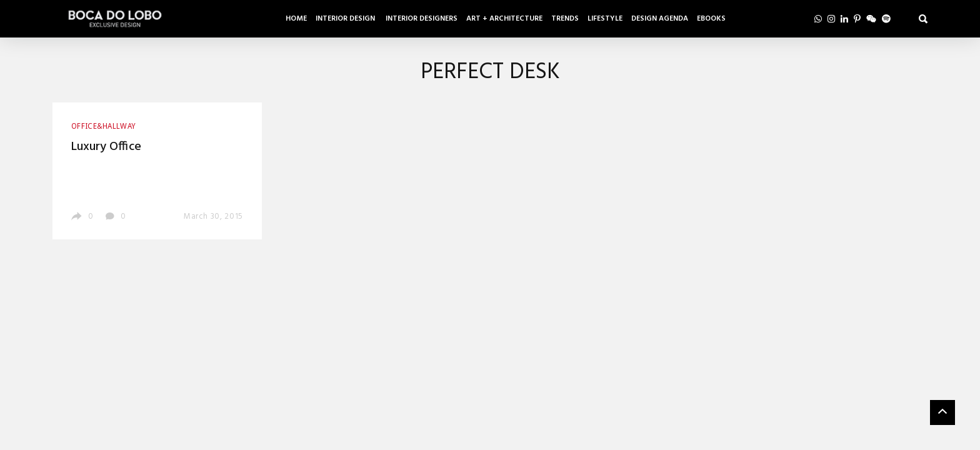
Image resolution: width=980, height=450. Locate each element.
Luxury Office (106, 147)
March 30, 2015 (213, 217)
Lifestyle (605, 19)
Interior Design (346, 19)
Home (296, 19)
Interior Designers (422, 19)
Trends (565, 19)
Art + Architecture (504, 19)
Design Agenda (660, 19)
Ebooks (711, 19)
